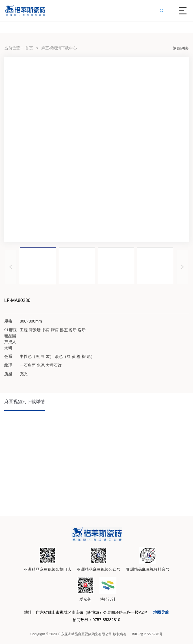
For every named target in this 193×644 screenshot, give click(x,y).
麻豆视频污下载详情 (25, 402)
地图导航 (161, 612)
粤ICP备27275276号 (147, 634)
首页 (29, 48)
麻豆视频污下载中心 (59, 48)
